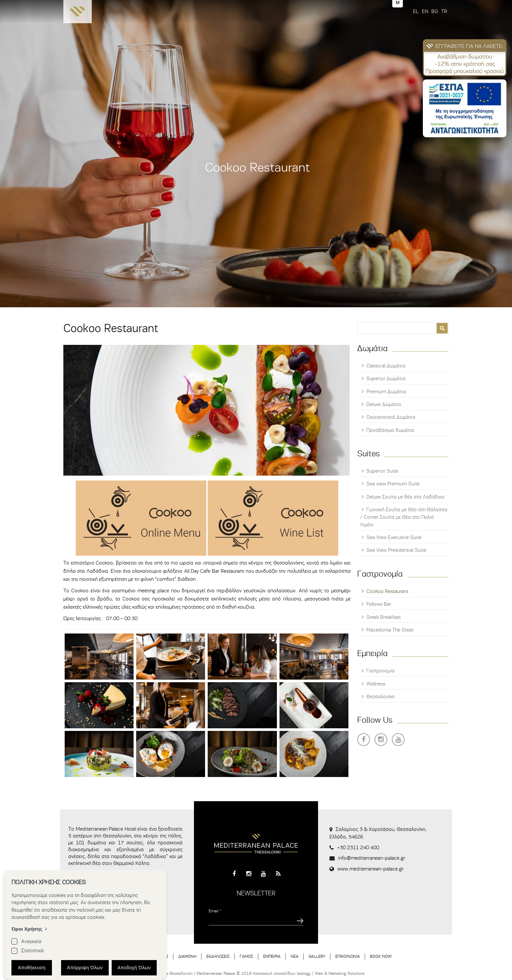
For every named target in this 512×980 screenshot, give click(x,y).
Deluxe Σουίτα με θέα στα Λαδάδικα (405, 497)
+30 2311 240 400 (358, 848)
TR (444, 11)
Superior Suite (382, 471)
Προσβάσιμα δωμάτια (390, 430)
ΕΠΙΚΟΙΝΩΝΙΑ (348, 956)
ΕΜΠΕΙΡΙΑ (272, 956)
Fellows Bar (379, 604)
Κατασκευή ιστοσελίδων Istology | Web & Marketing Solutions (309, 973)
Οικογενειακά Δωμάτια (391, 417)
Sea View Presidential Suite (396, 550)
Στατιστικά (32, 951)
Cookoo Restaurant (387, 591)
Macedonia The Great (390, 630)
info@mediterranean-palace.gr (372, 858)
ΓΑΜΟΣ (246, 956)
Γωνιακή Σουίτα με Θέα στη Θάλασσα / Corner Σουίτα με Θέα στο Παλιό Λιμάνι (404, 517)
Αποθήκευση (32, 968)
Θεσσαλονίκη (381, 697)
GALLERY (317, 956)
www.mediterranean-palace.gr (370, 869)
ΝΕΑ (295, 956)
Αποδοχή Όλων (134, 968)
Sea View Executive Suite (394, 537)
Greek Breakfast (384, 617)
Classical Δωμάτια (386, 366)
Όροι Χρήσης (27, 929)
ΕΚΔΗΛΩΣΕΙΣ (218, 956)
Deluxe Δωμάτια (384, 404)
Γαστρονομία (381, 671)
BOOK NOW (381, 956)
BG (435, 11)
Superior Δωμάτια (386, 379)
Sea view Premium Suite (393, 484)
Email (215, 911)
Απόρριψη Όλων (85, 968)
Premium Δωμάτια (386, 392)
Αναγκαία (31, 941)
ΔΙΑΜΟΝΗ (187, 956)
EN (425, 11)
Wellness (376, 684)
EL (416, 11)
